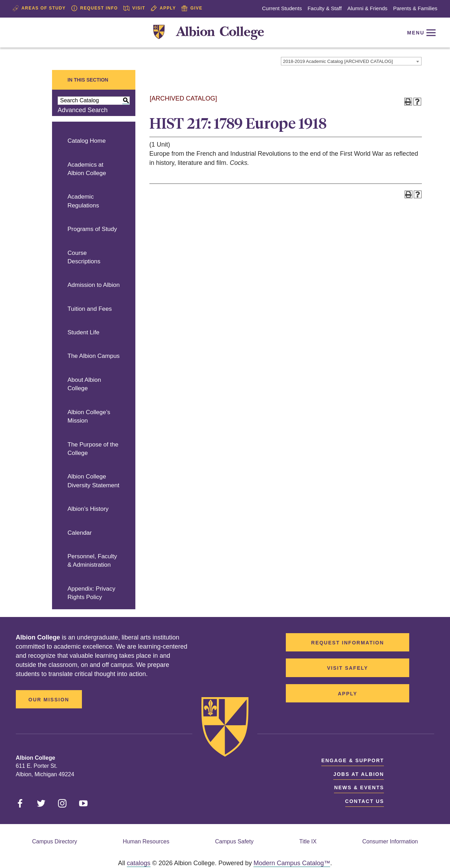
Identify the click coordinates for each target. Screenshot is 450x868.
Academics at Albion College (87, 169)
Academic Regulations (83, 201)
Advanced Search (83, 110)
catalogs (139, 863)
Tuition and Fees (90, 309)
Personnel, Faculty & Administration (92, 561)
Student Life (83, 332)
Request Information (348, 643)
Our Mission (49, 700)
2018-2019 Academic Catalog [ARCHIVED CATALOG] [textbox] (338, 61)
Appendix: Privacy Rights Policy (91, 593)
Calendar (80, 533)
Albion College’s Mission (89, 417)
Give (192, 8)
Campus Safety (234, 841)
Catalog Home (87, 141)
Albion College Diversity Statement (93, 481)
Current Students (282, 8)
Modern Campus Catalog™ (292, 863)
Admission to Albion (94, 285)
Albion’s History (88, 509)
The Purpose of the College (93, 449)
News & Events (359, 787)
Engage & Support (353, 760)
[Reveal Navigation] (420, 33)
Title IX (308, 841)
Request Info (95, 8)
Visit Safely (348, 668)
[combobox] (351, 61)
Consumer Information (390, 841)
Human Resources (146, 841)
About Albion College (84, 384)
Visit (134, 8)
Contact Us (365, 801)
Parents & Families (415, 8)
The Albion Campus (94, 356)
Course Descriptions (84, 257)
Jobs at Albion (359, 774)
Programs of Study (92, 229)
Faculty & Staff (325, 8)
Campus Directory (54, 841)
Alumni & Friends (367, 8)
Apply (163, 8)
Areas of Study (39, 8)
